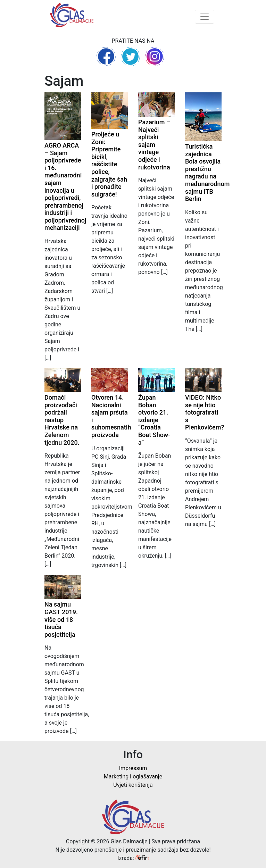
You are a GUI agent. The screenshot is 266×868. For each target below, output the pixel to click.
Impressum (133, 768)
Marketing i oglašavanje (133, 777)
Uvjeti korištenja (133, 785)
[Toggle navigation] (205, 17)
